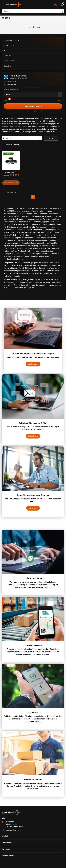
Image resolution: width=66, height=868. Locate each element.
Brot (6, 51)
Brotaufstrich (9, 45)
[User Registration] (55, 4)
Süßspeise (8, 56)
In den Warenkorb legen (11, 183)
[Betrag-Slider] (33, 99)
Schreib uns (33, 436)
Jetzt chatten (33, 364)
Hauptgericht (9, 61)
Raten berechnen (33, 106)
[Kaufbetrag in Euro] (31, 95)
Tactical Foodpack (11, 172)
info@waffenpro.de (13, 830)
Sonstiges (8, 66)
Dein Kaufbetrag (11, 90)
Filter (51, 138)
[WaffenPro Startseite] (11, 812)
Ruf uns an (33, 508)
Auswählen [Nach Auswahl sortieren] (22, 138)
